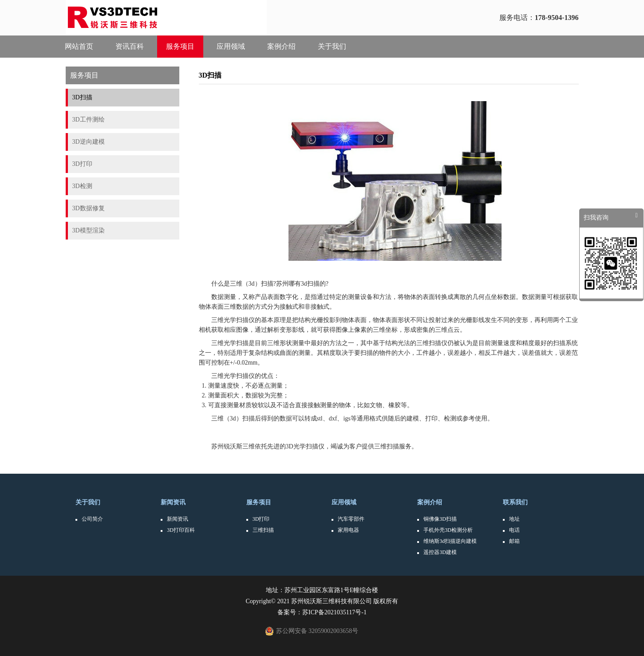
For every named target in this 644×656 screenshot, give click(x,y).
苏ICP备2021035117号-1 (334, 612)
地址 (514, 519)
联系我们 (515, 502)
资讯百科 (130, 46)
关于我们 (332, 46)
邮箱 (514, 541)
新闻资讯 (173, 502)
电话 (514, 530)
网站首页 (79, 46)
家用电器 (348, 530)
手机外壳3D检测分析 (448, 530)
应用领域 (231, 46)
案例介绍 (281, 46)
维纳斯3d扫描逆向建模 (450, 541)
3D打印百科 (181, 530)
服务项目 (180, 46)
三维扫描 (263, 530)
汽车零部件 (351, 519)
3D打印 (261, 519)
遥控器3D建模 (440, 552)
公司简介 (92, 519)
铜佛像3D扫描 (440, 519)
